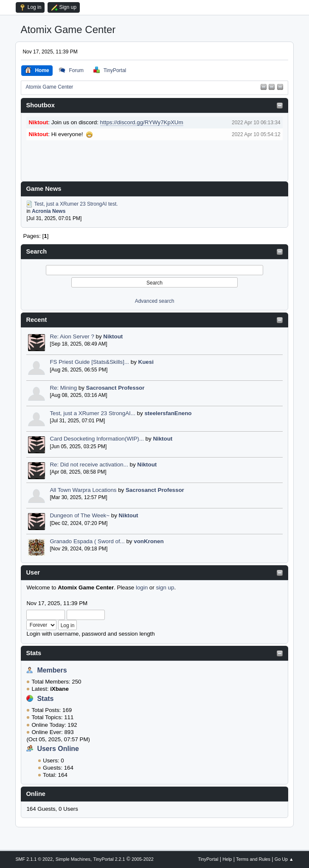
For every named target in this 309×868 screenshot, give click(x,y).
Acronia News (49, 211)
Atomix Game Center (68, 29)
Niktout (113, 336)
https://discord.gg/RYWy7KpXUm (142, 122)
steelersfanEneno (168, 413)
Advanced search (155, 301)
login (142, 588)
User (33, 572)
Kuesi (146, 362)
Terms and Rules (253, 859)
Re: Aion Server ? (72, 336)
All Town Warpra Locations (83, 490)
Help (227, 859)
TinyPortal (208, 859)
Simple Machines (73, 859)
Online (36, 794)
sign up (165, 588)
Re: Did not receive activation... (89, 465)
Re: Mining (63, 388)
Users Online (58, 749)
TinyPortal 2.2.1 (109, 859)
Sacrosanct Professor (115, 388)
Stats (34, 653)
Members (52, 670)
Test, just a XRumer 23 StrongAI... (93, 413)
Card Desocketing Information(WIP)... (97, 439)
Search (36, 251)
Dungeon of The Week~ (80, 515)
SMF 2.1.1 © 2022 (34, 859)
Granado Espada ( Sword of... (87, 541)
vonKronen (149, 541)
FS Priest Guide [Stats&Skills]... (89, 362)
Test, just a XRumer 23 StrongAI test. (76, 204)
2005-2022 (143, 859)
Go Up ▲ (284, 859)
